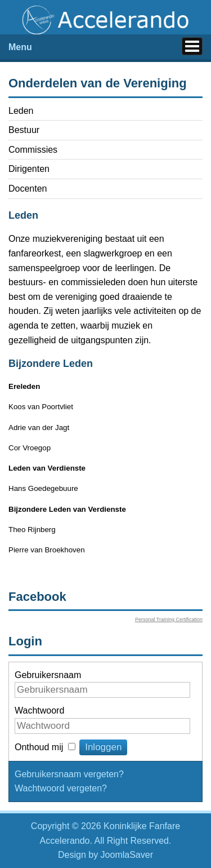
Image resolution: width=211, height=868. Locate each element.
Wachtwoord (39, 710)
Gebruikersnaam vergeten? (69, 774)
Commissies (33, 150)
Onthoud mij (39, 747)
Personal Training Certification (169, 619)
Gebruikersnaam (48, 675)
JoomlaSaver (127, 855)
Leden (21, 111)
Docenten (28, 189)
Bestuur (24, 130)
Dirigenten (29, 169)
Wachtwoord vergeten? (61, 788)
